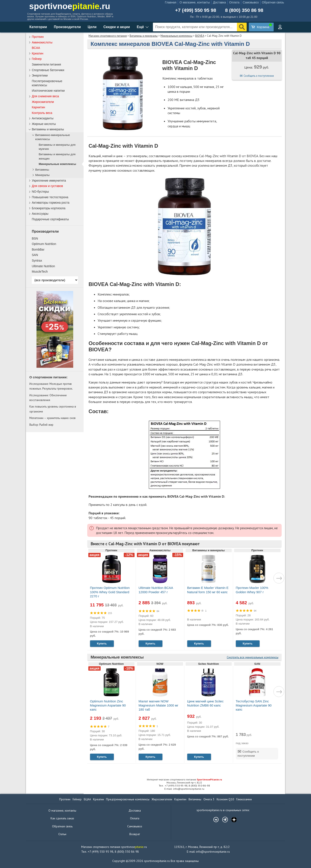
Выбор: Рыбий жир (41, 425)
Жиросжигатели (43, 102)
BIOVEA (200, 36)
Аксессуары (40, 214)
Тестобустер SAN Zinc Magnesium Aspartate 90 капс (254, 705)
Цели (92, 27)
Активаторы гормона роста (51, 203)
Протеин (38, 37)
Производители (67, 27)
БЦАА (87, 799)
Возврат (135, 834)
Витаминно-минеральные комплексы (52, 137)
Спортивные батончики (48, 70)
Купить (102, 643)
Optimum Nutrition (44, 244)
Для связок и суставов (47, 186)
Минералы (42, 175)
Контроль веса (42, 113)
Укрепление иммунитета (49, 181)
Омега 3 (209, 799)
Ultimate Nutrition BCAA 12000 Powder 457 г (156, 590)
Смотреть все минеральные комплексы (253, 657)
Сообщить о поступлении (259, 76)
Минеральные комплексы (176, 36)
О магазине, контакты (195, 2)
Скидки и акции (117, 27)
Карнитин (38, 107)
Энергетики (40, 75)
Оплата (234, 2)
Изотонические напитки (48, 91)
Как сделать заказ (62, 818)
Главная (171, 2)
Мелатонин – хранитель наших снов (52, 418)
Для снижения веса (45, 96)
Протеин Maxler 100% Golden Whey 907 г (252, 590)
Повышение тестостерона (50, 197)
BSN (35, 238)
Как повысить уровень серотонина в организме (53, 409)
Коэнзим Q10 (225, 799)
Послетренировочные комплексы (47, 83)
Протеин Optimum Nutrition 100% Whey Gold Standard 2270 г (110, 592)
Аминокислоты (42, 42)
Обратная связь (273, 2)
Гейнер (37, 59)
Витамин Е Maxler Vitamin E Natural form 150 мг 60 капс (208, 590)
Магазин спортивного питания (108, 36)
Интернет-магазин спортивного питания (184, 779)
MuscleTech (40, 272)
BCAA (36, 48)
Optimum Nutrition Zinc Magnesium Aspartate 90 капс (108, 705)
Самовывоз (251, 2)
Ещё (140, 27)
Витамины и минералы (144, 36)
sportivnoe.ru (70, 6)
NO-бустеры (40, 192)
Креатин (37, 53)
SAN (35, 255)
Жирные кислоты (44, 124)
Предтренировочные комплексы (128, 799)
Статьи (62, 834)
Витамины (42, 170)
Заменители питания (46, 64)
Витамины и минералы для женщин (57, 156)
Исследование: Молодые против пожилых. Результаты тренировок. (51, 386)
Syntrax (37, 261)
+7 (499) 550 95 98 (196, 10)
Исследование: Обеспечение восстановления (48, 398)
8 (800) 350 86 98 (244, 10)
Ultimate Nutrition (43, 266)
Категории (38, 27)
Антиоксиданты (43, 118)
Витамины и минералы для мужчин (57, 147)
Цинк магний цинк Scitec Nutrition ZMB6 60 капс (205, 703)
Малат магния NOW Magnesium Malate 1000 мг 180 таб (159, 705)
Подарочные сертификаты (50, 219)
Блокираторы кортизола (49, 208)
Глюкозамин (244, 799)
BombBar (38, 249)
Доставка (219, 2)
